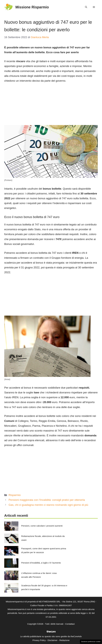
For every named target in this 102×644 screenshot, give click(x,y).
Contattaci (70, 624)
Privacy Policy (39, 640)
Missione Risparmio (32, 7)
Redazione (65, 640)
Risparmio (15, 495)
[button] (86, 7)
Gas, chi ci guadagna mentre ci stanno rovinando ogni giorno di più (48, 505)
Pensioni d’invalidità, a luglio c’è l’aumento (41, 563)
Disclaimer (52, 640)
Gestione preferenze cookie (91, 642)
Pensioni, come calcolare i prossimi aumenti (42, 526)
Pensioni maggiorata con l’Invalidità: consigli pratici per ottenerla (47, 500)
